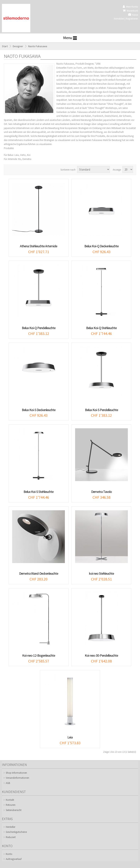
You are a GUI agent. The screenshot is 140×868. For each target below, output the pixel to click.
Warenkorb (130, 11)
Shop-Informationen (16, 773)
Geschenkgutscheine (16, 832)
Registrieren (132, 19)
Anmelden (119, 19)
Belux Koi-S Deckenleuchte (39, 410)
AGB (8, 783)
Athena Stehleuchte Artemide (39, 246)
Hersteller (11, 827)
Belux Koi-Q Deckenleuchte (101, 246)
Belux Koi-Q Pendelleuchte (39, 328)
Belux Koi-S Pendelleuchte (101, 410)
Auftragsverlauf (14, 859)
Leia (70, 737)
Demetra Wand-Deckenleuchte (39, 573)
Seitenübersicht (14, 810)
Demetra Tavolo (101, 492)
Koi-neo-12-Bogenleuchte (39, 655)
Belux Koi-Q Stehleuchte (101, 328)
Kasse (133, 15)
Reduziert (11, 837)
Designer (18, 46)
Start (5, 46)
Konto (9, 854)
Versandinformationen (17, 778)
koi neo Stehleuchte (101, 573)
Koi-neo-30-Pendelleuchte (101, 655)
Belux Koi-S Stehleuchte (39, 492)
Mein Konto (130, 7)
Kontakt (10, 800)
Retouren (11, 805)
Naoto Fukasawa (38, 46)
